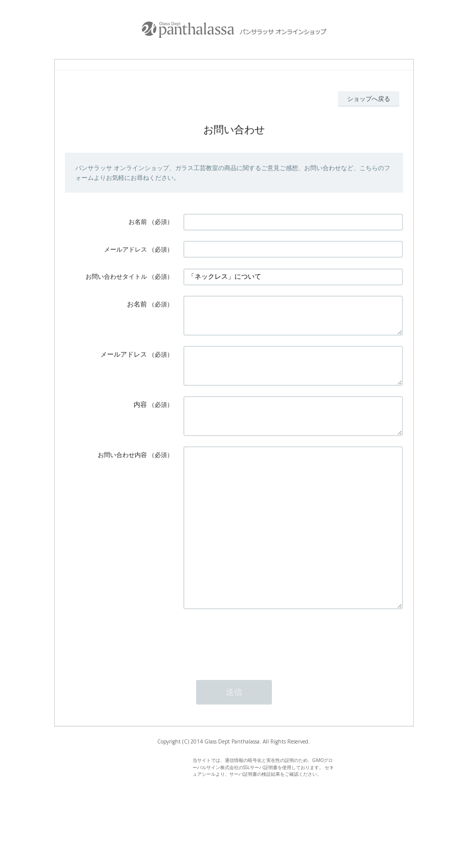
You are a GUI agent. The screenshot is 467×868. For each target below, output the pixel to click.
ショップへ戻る (369, 99)
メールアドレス (125, 249)
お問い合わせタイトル (116, 276)
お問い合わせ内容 (122, 473)
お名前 (138, 222)
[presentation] (261, 689)
